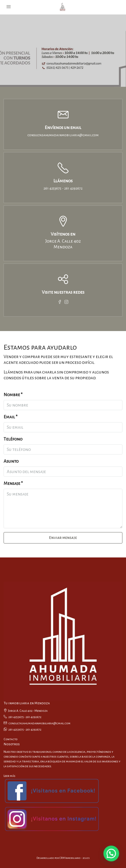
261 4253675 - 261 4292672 (63, 188)
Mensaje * (13, 483)
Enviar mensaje (63, 538)
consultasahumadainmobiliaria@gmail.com (63, 135)
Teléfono (13, 439)
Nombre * (13, 395)
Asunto (11, 461)
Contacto (11, 739)
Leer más (9, 776)
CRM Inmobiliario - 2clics (75, 858)
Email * (11, 417)
